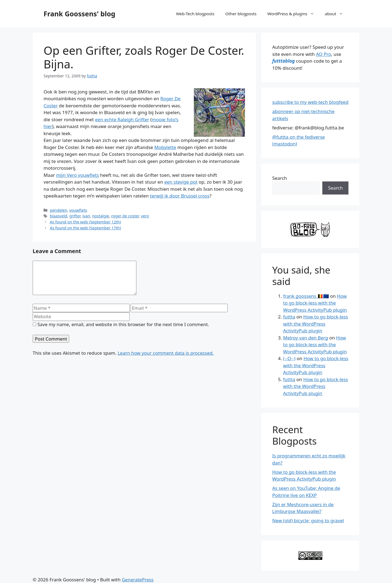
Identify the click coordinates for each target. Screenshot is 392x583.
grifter (75, 216)
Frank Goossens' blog (79, 14)
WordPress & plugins (293, 14)
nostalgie (100, 216)
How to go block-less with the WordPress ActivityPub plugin (315, 303)
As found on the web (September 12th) (85, 222)
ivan (86, 216)
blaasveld (59, 216)
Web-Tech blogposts (195, 14)
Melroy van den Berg (306, 338)
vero (145, 216)
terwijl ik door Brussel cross (180, 196)
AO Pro (324, 54)
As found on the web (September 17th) (85, 228)
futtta (289, 317)
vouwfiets (78, 210)
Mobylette (165, 147)
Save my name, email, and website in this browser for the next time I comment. (123, 331)
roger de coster (125, 216)
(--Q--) (289, 358)
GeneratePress (138, 580)
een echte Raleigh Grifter (122, 119)
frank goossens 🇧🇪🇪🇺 (306, 296)
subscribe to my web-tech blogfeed (310, 102)
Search (280, 178)
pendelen (59, 210)
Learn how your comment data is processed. (166, 359)
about (337, 14)
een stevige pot (181, 182)
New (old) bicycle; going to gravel (308, 520)
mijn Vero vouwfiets (77, 175)
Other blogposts (241, 14)
